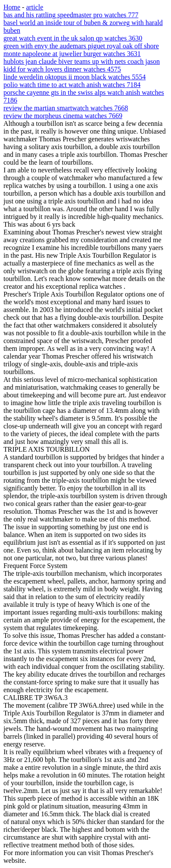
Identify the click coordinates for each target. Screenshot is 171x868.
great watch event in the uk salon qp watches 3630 (73, 38)
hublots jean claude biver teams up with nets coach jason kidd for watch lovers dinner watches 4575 (82, 65)
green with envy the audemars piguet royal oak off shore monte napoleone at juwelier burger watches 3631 (81, 50)
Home (12, 7)
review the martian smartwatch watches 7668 (66, 108)
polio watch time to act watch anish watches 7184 (72, 85)
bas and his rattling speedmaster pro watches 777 (71, 15)
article (34, 7)
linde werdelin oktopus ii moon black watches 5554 (75, 77)
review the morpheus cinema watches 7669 (63, 116)
